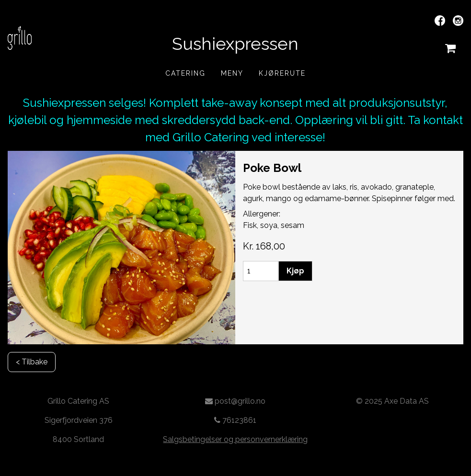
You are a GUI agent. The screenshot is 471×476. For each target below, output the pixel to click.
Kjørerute (282, 73)
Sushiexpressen (235, 44)
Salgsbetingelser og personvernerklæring (235, 439)
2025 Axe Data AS (397, 401)
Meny (232, 73)
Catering (185, 73)
